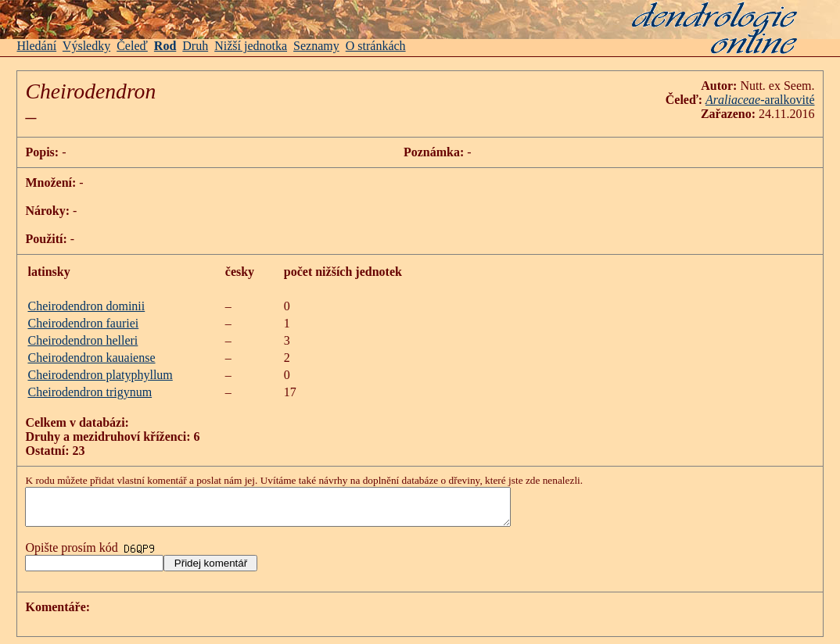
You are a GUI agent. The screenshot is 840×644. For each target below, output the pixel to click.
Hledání (36, 46)
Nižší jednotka (251, 46)
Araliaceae (733, 100)
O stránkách (376, 46)
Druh (195, 46)
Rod (165, 46)
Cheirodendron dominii (86, 306)
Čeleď (132, 46)
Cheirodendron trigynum (90, 392)
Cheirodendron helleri (83, 340)
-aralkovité (787, 100)
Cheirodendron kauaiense (91, 358)
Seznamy (316, 46)
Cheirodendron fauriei (83, 323)
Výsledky (86, 46)
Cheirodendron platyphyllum (100, 375)
